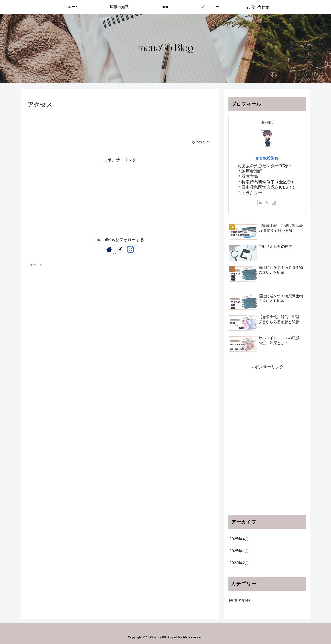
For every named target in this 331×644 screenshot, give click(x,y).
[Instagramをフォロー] (130, 249)
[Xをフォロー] (120, 249)
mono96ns (267, 158)
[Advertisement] (120, 123)
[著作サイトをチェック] (109, 249)
